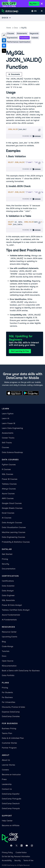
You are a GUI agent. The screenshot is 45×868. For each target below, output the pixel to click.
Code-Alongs (8, 646)
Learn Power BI (8, 423)
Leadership (7, 784)
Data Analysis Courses (12, 523)
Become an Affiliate (11, 825)
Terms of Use (28, 860)
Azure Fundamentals (11, 615)
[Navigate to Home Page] (10, 11)
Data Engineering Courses (13, 537)
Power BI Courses (10, 479)
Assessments (8, 433)
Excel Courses (8, 513)
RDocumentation (9, 666)
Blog (4, 642)
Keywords (34, 33)
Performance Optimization (19, 42)
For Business (7, 697)
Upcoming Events (10, 637)
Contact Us (7, 789)
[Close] (42, 4)
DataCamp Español (11, 794)
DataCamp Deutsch (11, 803)
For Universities (9, 702)
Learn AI (6, 418)
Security (5, 564)
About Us (6, 760)
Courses (5, 447)
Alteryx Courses (9, 489)
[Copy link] (4, 35)
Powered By (32, 136)
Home (9, 28)
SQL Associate (8, 600)
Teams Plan (7, 733)
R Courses (6, 469)
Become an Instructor (11, 774)
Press (4, 779)
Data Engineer (8, 595)
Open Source (8, 661)
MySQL (24, 28)
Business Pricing (9, 728)
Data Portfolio (8, 675)
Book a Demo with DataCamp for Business (21, 671)
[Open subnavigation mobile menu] (6, 18)
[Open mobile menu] (42, 11)
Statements (22, 33)
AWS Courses (8, 498)
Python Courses (9, 465)
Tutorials (6, 651)
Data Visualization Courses (14, 527)
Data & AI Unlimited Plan (13, 738)
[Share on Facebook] (4, 46)
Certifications (8, 581)
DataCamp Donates (11, 716)
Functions (24, 38)
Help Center (7, 821)
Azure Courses (8, 494)
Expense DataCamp (11, 712)
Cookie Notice (21, 853)
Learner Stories (8, 765)
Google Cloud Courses (12, 503)
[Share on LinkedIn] (4, 40)
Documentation (9, 569)
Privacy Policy (7, 853)
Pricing (5, 559)
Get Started (7, 554)
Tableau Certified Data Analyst (16, 610)
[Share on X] (4, 51)
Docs (4, 656)
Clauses (11, 33)
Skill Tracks (7, 443)
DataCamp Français (11, 808)
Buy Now (34, 4)
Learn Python (8, 414)
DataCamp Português (12, 799)
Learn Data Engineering (12, 428)
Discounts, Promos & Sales (13, 707)
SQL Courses (7, 474)
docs (16, 28)
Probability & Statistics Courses (16, 542)
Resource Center (9, 632)
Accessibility (7, 860)
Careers (5, 770)
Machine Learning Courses (14, 532)
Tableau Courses (9, 484)
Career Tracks (8, 438)
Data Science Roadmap (12, 452)
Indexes (35, 38)
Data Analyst (8, 591)
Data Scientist (8, 586)
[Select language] (34, 11)
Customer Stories (9, 743)
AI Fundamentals (9, 620)
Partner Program (9, 748)
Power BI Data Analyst (12, 605)
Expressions (12, 38)
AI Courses (7, 518)
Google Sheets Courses (12, 508)
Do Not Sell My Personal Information (16, 856)
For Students (7, 692)
